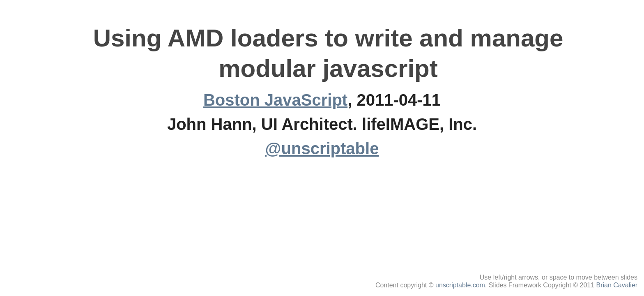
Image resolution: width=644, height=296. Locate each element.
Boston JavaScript (275, 100)
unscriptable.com (460, 285)
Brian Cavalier (617, 285)
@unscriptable (322, 148)
